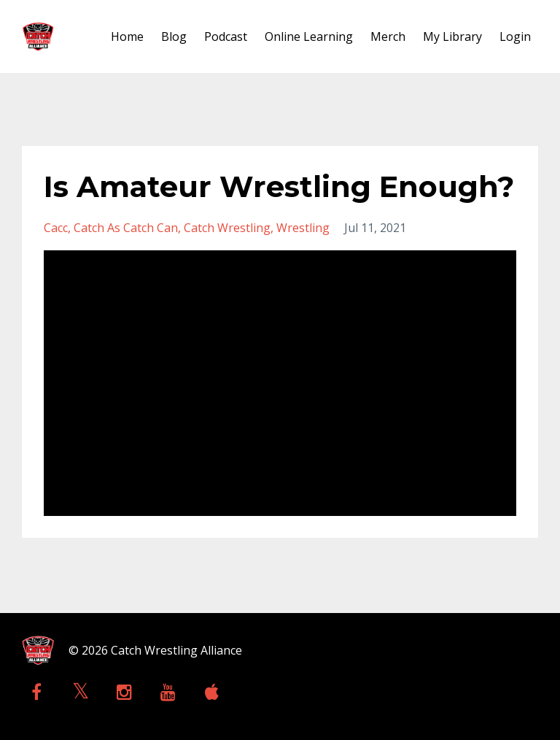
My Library (452, 36)
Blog (174, 36)
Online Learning (309, 36)
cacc (56, 228)
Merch (388, 36)
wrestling (303, 228)
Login (515, 36)
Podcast (226, 36)
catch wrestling (227, 228)
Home (127, 36)
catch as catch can (126, 228)
